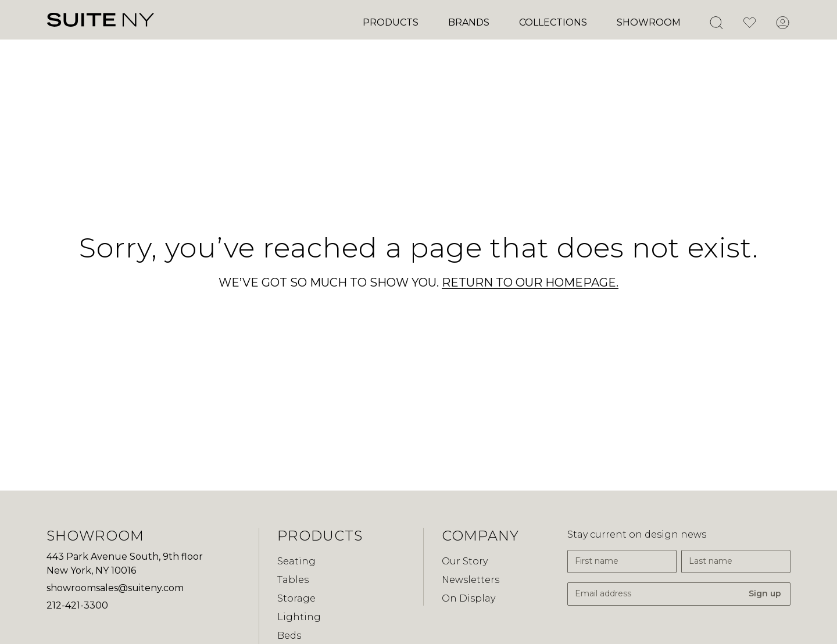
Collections (553, 22)
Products (391, 22)
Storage (296, 598)
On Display (468, 598)
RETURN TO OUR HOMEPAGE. (530, 282)
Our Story (465, 561)
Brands (469, 22)
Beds (289, 636)
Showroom (649, 22)
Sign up (765, 593)
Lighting (299, 617)
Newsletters (471, 580)
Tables (293, 580)
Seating (296, 561)
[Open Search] (716, 23)
